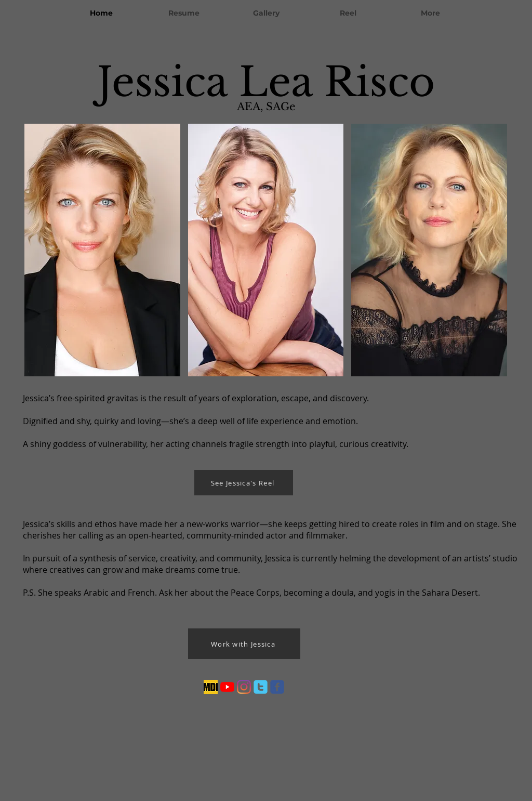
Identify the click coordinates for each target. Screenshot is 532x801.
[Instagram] (244, 687)
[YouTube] (227, 687)
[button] (102, 250)
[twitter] (261, 687)
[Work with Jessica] (244, 644)
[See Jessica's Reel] (244, 483)
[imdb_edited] (211, 687)
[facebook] (277, 687)
